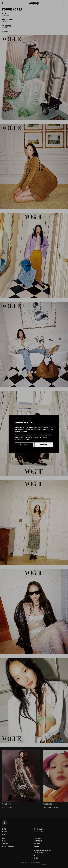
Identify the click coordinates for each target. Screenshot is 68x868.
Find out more (24, 445)
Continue (44, 445)
